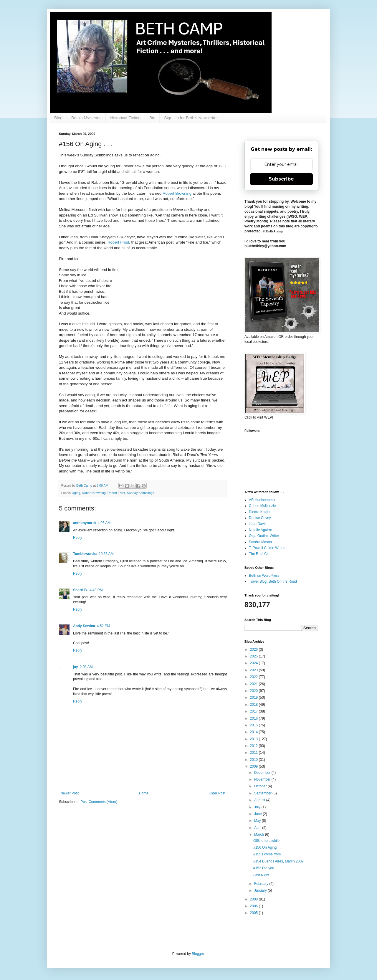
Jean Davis (258, 524)
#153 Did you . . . (267, 868)
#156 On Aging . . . (268, 847)
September (263, 793)
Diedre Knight (260, 512)
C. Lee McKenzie (262, 506)
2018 (254, 705)
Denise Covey (260, 518)
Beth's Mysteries (86, 118)
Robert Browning (177, 193)
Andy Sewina (84, 626)
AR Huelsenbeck (262, 500)
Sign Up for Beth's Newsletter (191, 118)
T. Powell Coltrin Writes (267, 548)
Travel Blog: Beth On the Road (273, 581)
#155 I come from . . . (270, 854)
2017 (254, 711)
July (258, 807)
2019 (254, 698)
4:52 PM (104, 626)
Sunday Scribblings (140, 493)
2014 (254, 732)
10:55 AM (106, 554)
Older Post (217, 793)
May (258, 821)
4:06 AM (104, 523)
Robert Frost (118, 242)
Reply (78, 538)
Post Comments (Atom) (99, 802)
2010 (254, 760)
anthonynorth (84, 523)
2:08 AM (86, 667)
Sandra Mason (260, 542)
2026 (254, 650)
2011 (254, 753)
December (263, 773)
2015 (254, 725)
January (261, 890)
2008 (254, 899)
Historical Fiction (125, 118)
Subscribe (281, 179)
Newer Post (70, 793)
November (263, 779)
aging (76, 493)
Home (144, 793)
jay (76, 667)
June (258, 814)
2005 (254, 913)
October (261, 786)
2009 (254, 766)
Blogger (198, 954)
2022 (254, 677)
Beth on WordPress (264, 576)
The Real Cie (259, 554)
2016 (254, 718)
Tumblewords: (85, 554)
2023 (254, 670)
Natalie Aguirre (261, 530)
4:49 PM (96, 590)
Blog (58, 118)
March (260, 834)
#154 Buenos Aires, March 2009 (278, 861)
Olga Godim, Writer (264, 536)
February (262, 884)
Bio (152, 118)
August (260, 800)
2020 (254, 691)
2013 (254, 739)
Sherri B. (80, 590)
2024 (254, 663)
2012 (254, 746)
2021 (254, 684)
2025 (254, 656)
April (258, 828)
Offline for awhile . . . (269, 841)
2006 (254, 906)
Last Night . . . (264, 875)
